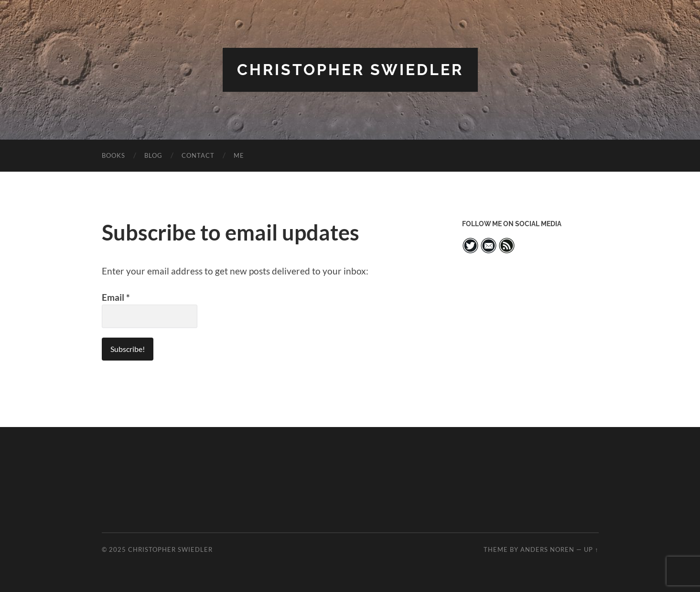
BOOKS (113, 155)
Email (116, 297)
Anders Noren (547, 549)
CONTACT (198, 155)
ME (239, 155)
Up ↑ (591, 549)
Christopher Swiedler (350, 70)
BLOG (153, 155)
